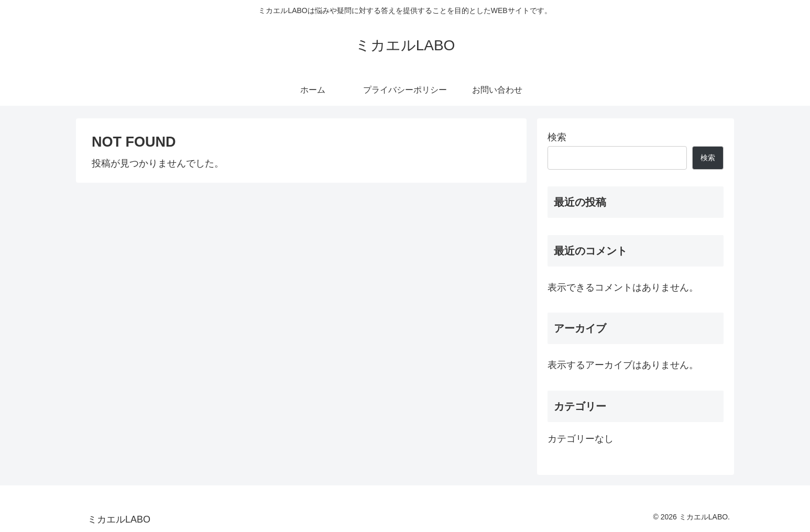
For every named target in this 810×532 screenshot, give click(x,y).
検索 (557, 137)
